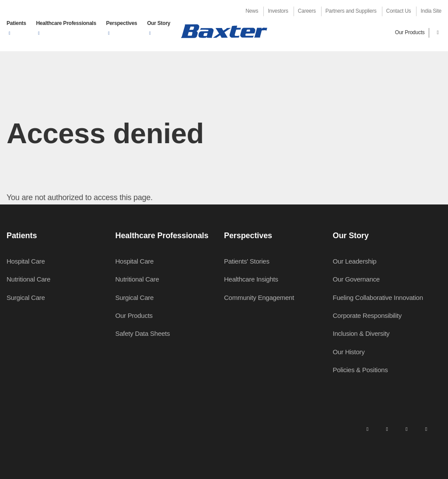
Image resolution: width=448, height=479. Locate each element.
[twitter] (406, 429)
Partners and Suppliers (351, 11)
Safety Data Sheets (143, 333)
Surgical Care (26, 298)
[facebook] (387, 429)
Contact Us (399, 11)
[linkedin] (367, 429)
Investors (278, 11)
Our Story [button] (159, 23)
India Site (431, 11)
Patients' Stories (247, 261)
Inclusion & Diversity (361, 333)
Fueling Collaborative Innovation (378, 298)
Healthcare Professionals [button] (66, 23)
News (252, 11)
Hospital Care (26, 261)
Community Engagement (259, 298)
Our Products (410, 32)
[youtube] (426, 429)
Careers (307, 11)
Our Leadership (355, 261)
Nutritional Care (28, 279)
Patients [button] (16, 23)
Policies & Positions (360, 370)
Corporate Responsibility (367, 315)
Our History (349, 352)
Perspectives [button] (121, 23)
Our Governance (356, 279)
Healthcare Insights (251, 279)
